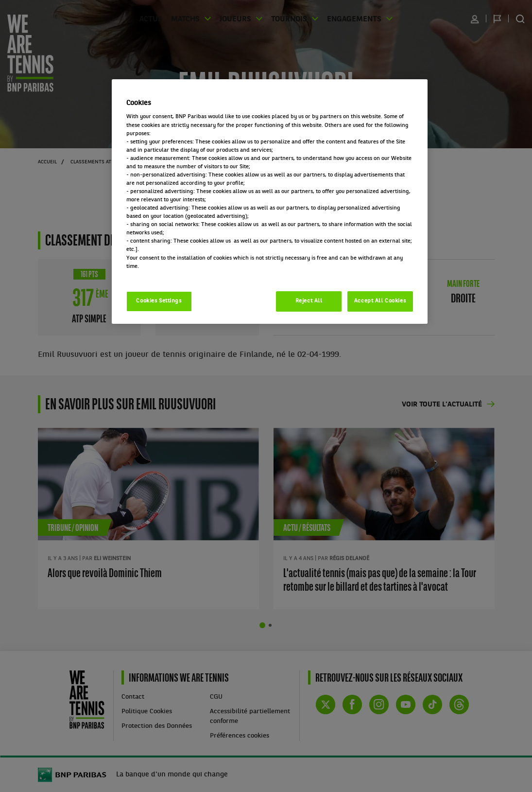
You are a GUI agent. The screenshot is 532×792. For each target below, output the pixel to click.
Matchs (192, 19)
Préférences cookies (240, 736)
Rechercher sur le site (520, 19)
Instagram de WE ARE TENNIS (379, 704)
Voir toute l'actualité (442, 405)
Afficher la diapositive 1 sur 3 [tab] (262, 625)
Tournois (287, 19)
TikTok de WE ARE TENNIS (432, 704)
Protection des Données (157, 726)
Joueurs (238, 19)
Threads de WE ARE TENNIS (459, 704)
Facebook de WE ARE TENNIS (352, 704)
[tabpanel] (148, 519)
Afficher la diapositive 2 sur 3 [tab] (270, 625)
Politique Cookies (147, 712)
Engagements (346, 19)
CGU (216, 697)
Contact (133, 697)
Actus (161, 19)
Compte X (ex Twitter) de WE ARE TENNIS (326, 704)
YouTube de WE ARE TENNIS (406, 704)
